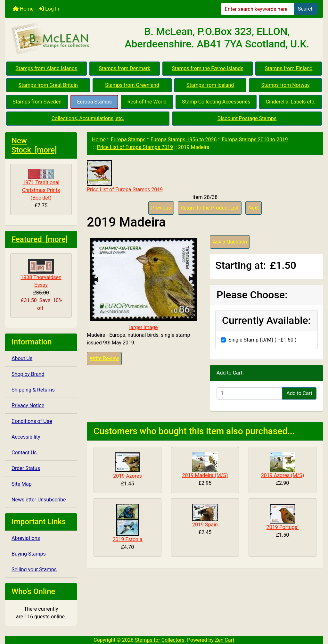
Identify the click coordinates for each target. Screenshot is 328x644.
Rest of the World (147, 102)
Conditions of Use (32, 421)
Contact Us (24, 453)
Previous (161, 208)
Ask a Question (230, 242)
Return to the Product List (210, 208)
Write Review (104, 358)
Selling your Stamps (34, 570)
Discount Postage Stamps (247, 118)
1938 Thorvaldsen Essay (41, 273)
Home (23, 9)
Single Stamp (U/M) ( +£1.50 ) (262, 340)
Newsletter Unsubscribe (39, 500)
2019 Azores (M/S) (283, 475)
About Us (22, 358)
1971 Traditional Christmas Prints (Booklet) (41, 185)
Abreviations (26, 538)
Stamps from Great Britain (48, 85)
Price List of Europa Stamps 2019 (135, 147)
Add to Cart (299, 393)
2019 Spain (205, 525)
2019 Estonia (128, 539)
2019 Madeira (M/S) (205, 475)
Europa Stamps (95, 102)
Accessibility (26, 437)
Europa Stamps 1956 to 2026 (184, 140)
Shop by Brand (28, 374)
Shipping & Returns (33, 390)
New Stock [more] (34, 145)
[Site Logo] (58, 39)
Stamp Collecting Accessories (216, 102)
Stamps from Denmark (124, 68)
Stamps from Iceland (210, 85)
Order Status (26, 468)
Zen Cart (225, 640)
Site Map (22, 484)
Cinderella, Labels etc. (291, 102)
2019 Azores (127, 476)
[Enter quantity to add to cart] (250, 393)
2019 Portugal (283, 527)
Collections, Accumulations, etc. (88, 118)
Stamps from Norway (286, 85)
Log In (49, 9)
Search (306, 9)
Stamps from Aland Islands (47, 68)
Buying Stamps (29, 554)
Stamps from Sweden (37, 102)
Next (254, 208)
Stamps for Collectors (160, 640)
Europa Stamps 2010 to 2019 (255, 140)
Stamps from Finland (289, 68)
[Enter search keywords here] (257, 9)
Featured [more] (40, 239)
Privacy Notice (28, 405)
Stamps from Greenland (132, 85)
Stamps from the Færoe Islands (208, 68)
